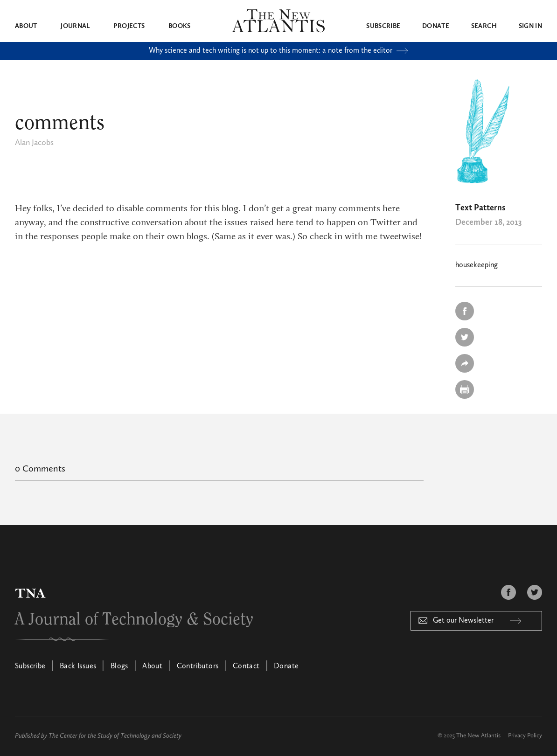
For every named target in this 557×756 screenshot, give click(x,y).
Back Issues (78, 666)
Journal (75, 26)
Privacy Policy (525, 736)
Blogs (119, 666)
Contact (246, 666)
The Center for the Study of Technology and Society (115, 736)
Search (484, 26)
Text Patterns (480, 208)
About (26, 26)
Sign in (530, 26)
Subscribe (383, 26)
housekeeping (477, 265)
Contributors (198, 666)
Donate (436, 26)
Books (180, 26)
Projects (129, 26)
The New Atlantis (478, 736)
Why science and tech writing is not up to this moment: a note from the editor (278, 51)
